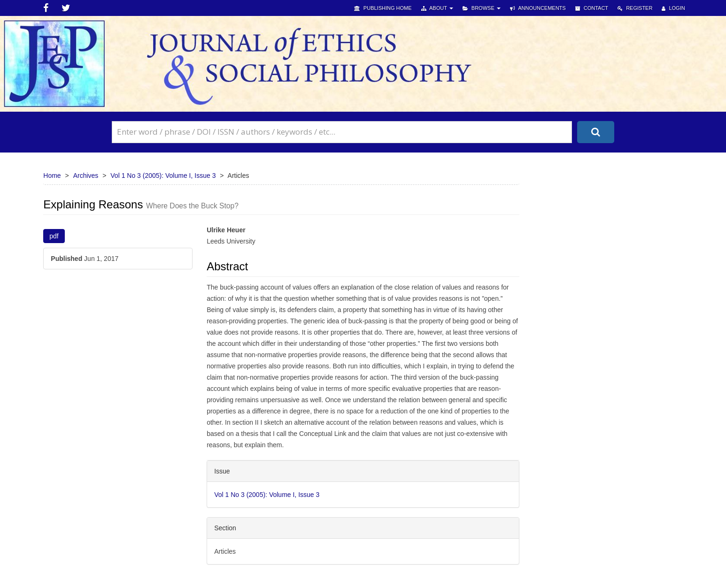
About (437, 8)
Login (673, 8)
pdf (54, 236)
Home (52, 176)
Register (635, 8)
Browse (482, 8)
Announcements (538, 8)
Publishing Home (383, 8)
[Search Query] (342, 132)
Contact (592, 8)
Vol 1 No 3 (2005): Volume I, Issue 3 (163, 176)
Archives (86, 176)
